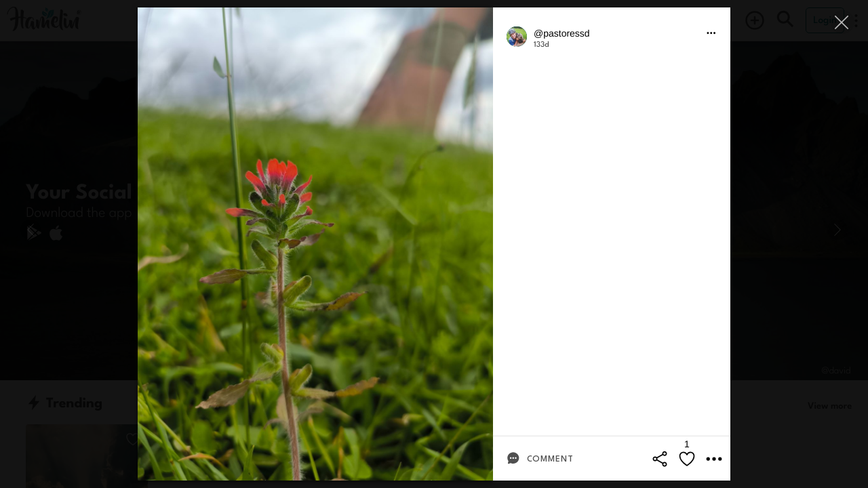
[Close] (843, 22)
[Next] (837, 230)
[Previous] (31, 230)
